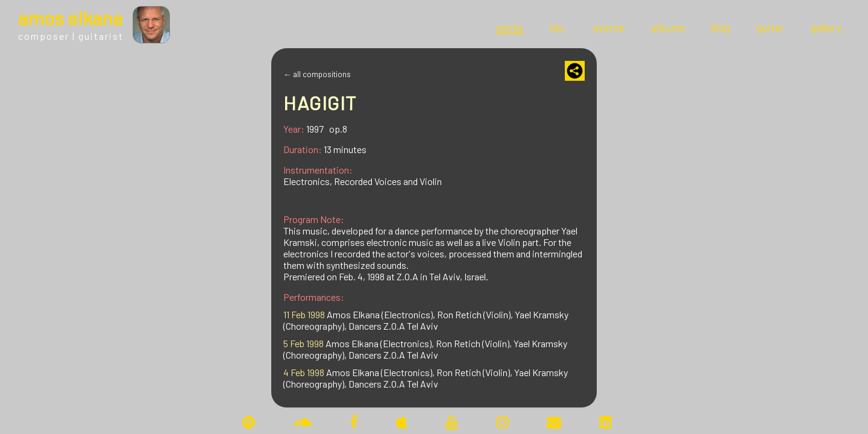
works (509, 27)
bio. (558, 27)
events (609, 27)
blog (720, 27)
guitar (770, 27)
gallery (826, 27)
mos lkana (70, 17)
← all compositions (317, 74)
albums (668, 27)
